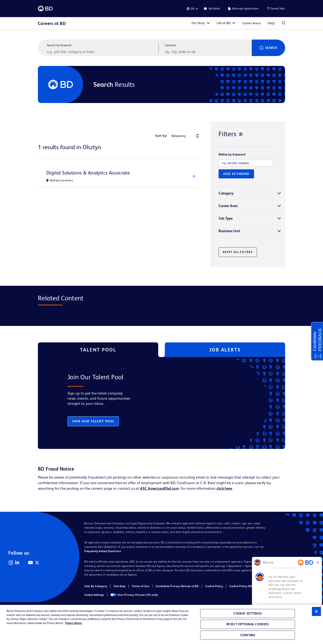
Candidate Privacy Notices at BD (177, 586)
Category (226, 193)
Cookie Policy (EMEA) (244, 586)
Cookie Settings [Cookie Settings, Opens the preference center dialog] (248, 613)
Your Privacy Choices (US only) (134, 595)
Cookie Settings (94, 595)
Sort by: (161, 136)
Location (170, 45)
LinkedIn (17, 563)
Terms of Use (140, 586)
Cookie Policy (214, 586)
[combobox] (208, 52)
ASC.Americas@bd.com (159, 488)
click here (224, 488)
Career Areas (252, 23)
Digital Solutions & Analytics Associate (88, 173)
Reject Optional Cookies (248, 624)
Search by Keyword (59, 45)
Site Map (119, 586)
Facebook (24, 563)
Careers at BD (52, 23)
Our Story (198, 23)
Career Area (228, 206)
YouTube (30, 563)
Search (271, 48)
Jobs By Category (96, 586)
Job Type (226, 218)
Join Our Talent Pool (93, 421)
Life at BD (224, 23)
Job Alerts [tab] (225, 350)
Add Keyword (236, 174)
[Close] (316, 611)
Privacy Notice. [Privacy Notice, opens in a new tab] (74, 623)
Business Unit (229, 231)
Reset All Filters (238, 252)
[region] (161, 624)
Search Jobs (283, 23)
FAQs (271, 23)
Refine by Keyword (232, 155)
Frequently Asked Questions (103, 551)
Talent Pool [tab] (98, 350)
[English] (192, 9)
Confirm (248, 635)
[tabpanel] (153, 403)
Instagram (11, 563)
